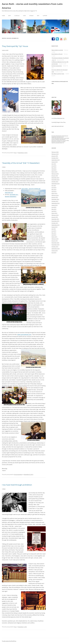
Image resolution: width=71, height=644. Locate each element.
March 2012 (54, 213)
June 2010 (54, 253)
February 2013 (55, 195)
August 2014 (55, 162)
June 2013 (54, 188)
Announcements (18, 474)
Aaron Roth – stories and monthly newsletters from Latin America (32, 6)
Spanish (31, 16)
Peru (15, 153)
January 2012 (55, 217)
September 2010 (56, 249)
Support (45, 16)
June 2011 (54, 231)
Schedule (17, 16)
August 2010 (55, 251)
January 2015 (55, 156)
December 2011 (55, 219)
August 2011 (55, 227)
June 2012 (54, 207)
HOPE (24, 16)
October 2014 (55, 158)
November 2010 (55, 245)
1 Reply (4, 167)
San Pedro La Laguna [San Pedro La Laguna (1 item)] (61, 142)
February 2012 (55, 215)
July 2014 (54, 164)
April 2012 (54, 211)
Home (3, 16)
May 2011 (54, 233)
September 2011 (56, 225)
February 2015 (55, 154)
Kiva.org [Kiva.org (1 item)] (62, 138)
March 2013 (54, 193)
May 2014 (54, 168)
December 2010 (55, 243)
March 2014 (54, 172)
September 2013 (56, 184)
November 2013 (55, 180)
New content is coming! (57, 50)
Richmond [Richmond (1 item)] (54, 142)
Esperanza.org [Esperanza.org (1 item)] (65, 136)
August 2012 (55, 205)
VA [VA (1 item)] (63, 143)
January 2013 (55, 197)
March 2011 (54, 237)
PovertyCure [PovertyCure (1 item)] (59, 140)
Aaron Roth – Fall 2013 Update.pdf (31, 189)
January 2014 (55, 176)
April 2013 (54, 191)
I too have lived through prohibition (17, 485)
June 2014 (54, 166)
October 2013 (55, 182)
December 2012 (55, 199)
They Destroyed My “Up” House (15, 46)
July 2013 (54, 186)
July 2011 (54, 229)
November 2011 (55, 221)
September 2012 (56, 203)
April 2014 (54, 170)
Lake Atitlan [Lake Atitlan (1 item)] (67, 138)
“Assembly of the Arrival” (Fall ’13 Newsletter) (21, 163)
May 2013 (54, 189)
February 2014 (55, 174)
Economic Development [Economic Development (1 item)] (57, 136)
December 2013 (55, 178)
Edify (10, 16)
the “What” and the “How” (58, 74)
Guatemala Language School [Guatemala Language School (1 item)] (58, 137)
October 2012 (55, 201)
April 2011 (54, 235)
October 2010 (55, 247)
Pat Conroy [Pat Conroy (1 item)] (54, 140)
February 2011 (55, 239)
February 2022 (55, 152)
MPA (38, 16)
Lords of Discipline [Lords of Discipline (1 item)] (56, 139)
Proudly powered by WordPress (9, 641)
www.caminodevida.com (24, 334)
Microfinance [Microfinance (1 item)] (63, 139)
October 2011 (55, 223)
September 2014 (56, 160)
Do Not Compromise (57, 66)
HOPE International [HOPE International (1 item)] (56, 138)
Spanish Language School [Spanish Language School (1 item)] (57, 143)
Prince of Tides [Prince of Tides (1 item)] (66, 140)
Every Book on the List (57, 54)
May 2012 (54, 209)
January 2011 (55, 241)
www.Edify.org (9, 193)
